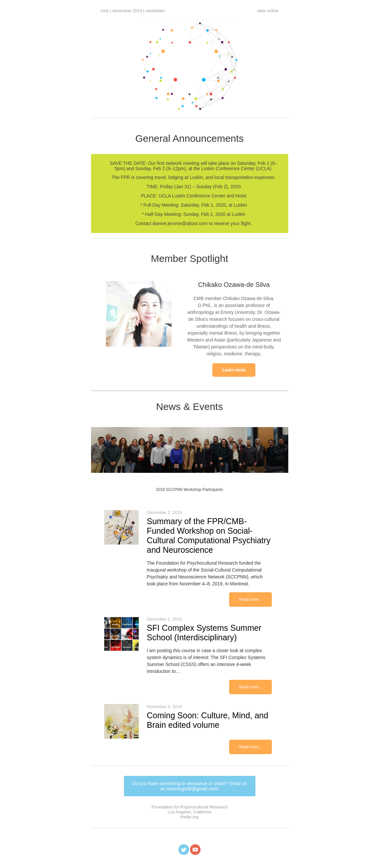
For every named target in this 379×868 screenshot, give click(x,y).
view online (268, 11)
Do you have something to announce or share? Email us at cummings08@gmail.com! (189, 786)
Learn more (234, 370)
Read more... (250, 600)
